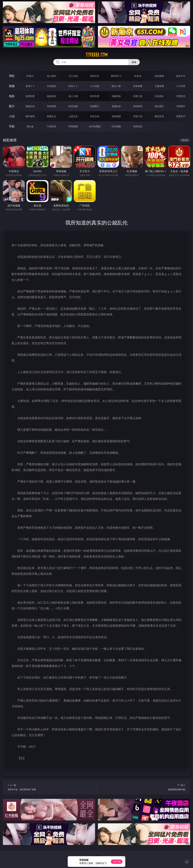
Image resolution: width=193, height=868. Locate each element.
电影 (12, 96)
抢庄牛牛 (181, 76)
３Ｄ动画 (95, 86)
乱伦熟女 (159, 96)
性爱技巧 (181, 116)
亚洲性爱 (30, 96)
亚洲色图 (52, 106)
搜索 (134, 62)
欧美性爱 (95, 96)
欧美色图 (73, 106)
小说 (12, 116)
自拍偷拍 (52, 86)
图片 (12, 106)
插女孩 (30, 126)
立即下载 (117, 862)
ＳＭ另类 (181, 86)
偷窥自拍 (30, 106)
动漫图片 (95, 106)
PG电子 (30, 76)
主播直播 (159, 86)
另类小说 (138, 116)
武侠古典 (95, 116)
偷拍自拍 (52, 96)
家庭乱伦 (52, 116)
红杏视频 (116, 126)
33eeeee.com (97, 55)
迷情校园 (116, 116)
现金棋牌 (159, 76)
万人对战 (73, 76)
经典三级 (138, 96)
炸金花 (138, 76)
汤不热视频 (95, 126)
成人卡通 (73, 96)
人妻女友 (73, 116)
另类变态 (181, 96)
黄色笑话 (159, 116)
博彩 (12, 76)
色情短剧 (138, 126)
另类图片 (181, 106)
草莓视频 (73, 126)
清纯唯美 (138, 106)
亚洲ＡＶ (30, 86)
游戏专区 (95, 76)
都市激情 (30, 116)
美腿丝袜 (116, 106)
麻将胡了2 (116, 76)
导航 (12, 126)
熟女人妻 (116, 86)
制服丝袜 (116, 96)
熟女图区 (159, 106)
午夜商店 (52, 126)
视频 (12, 86)
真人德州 (52, 76)
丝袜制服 (138, 86)
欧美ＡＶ (73, 86)
